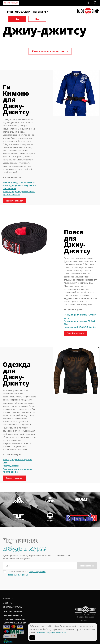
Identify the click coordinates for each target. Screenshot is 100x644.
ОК (32, 638)
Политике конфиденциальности (51, 632)
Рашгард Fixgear (11, 466)
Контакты (8, 599)
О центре (7, 603)
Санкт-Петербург (11, 3)
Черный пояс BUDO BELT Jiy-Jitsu (80, 327)
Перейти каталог (14, 201)
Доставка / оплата (12, 607)
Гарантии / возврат (12, 611)
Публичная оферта (12, 615)
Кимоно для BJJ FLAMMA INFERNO (19, 182)
